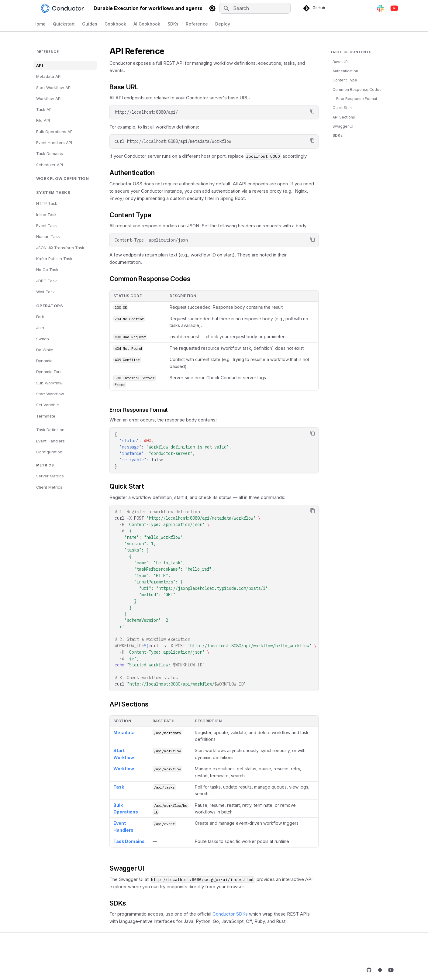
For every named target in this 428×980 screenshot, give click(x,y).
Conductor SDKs (230, 914)
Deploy (223, 24)
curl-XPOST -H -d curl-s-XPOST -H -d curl (216, 598)
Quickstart (64, 24)
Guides (90, 24)
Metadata (124, 732)
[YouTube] (394, 8)
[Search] (255, 8)
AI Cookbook (147, 24)
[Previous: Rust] (53, 948)
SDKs (173, 24)
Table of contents (351, 52)
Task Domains (129, 841)
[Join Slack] (380, 8)
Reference (197, 24)
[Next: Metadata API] (366, 948)
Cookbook (115, 24)
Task (119, 787)
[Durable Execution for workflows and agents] (33, 8)
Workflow (124, 769)
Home (40, 24)
